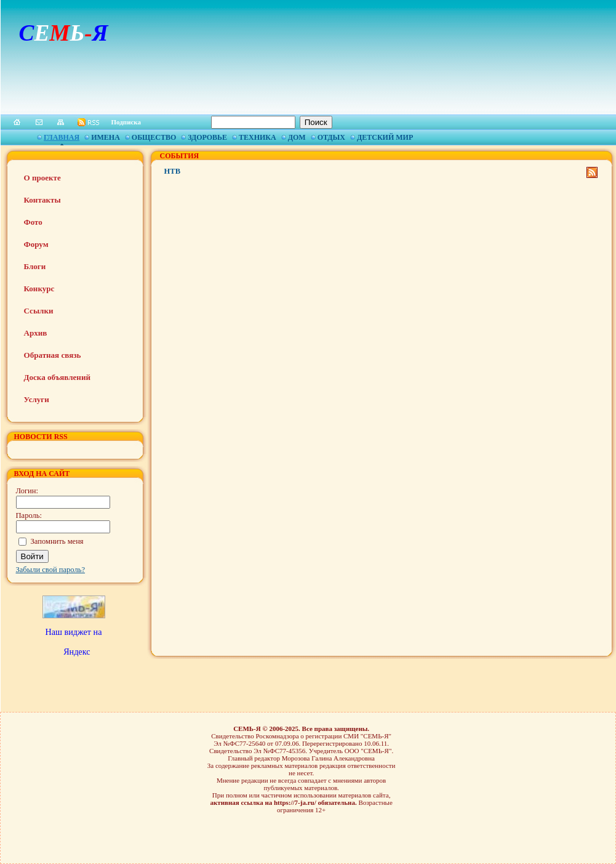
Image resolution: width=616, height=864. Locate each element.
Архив (36, 333)
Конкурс (39, 289)
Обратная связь (53, 355)
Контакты (42, 200)
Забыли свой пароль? (51, 570)
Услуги (37, 399)
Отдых (331, 137)
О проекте (42, 178)
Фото (33, 222)
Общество (154, 137)
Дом (297, 137)
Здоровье (207, 137)
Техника (258, 137)
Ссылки (39, 311)
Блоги (35, 266)
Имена (106, 137)
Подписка (126, 122)
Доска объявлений (57, 377)
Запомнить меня (57, 541)
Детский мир (385, 137)
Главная (62, 137)
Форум (36, 244)
